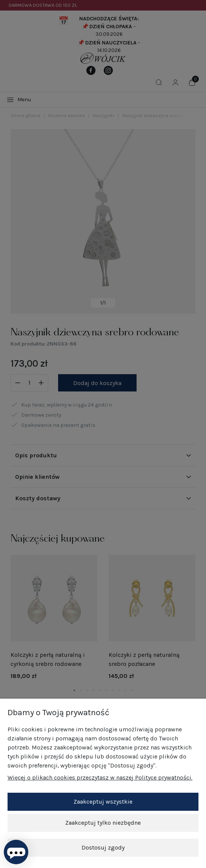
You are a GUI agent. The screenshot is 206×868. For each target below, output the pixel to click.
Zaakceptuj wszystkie (103, 802)
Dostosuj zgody (103, 847)
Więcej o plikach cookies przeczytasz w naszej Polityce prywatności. (100, 777)
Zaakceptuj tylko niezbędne (103, 823)
